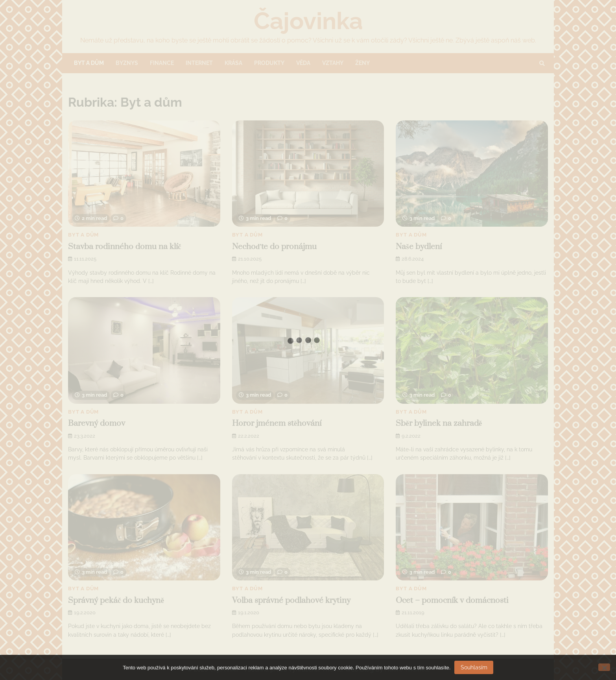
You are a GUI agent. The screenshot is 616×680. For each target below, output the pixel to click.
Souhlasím (474, 667)
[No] (604, 667)
